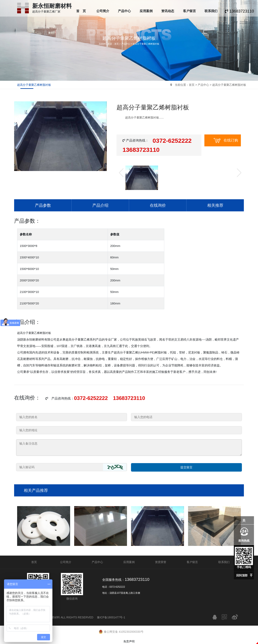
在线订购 (226, 141)
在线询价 (158, 205)
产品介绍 (100, 205)
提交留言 (186, 467)
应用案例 (146, 11)
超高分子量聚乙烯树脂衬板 (146, 44)
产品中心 (124, 11)
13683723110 (239, 11)
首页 (117, 44)
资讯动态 (168, 11)
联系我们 (211, 11)
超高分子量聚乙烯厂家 (52, 10)
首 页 (81, 11)
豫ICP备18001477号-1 (111, 617)
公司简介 (103, 11)
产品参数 (43, 205)
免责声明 (129, 641)
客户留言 (189, 11)
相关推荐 (215, 205)
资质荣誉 (161, 562)
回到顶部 (242, 575)
